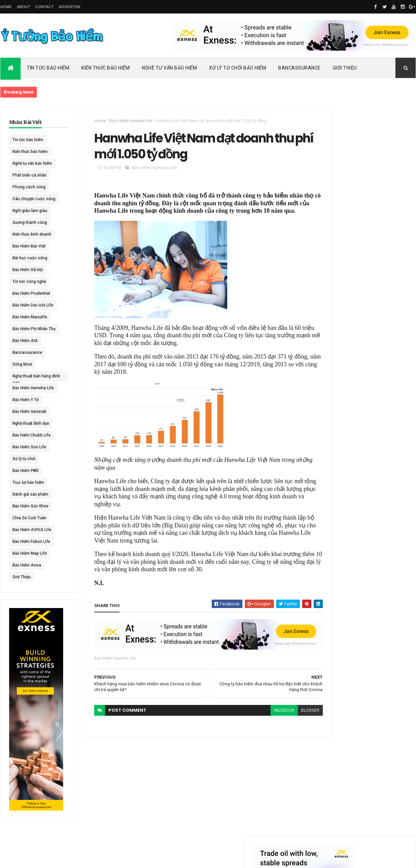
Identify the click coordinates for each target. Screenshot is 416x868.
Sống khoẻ (22, 364)
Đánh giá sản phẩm (30, 494)
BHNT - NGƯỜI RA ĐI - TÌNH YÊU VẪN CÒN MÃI (378, 388)
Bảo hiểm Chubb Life (32, 435)
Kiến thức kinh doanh (32, 234)
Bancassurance (300, 68)
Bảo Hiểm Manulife (30, 317)
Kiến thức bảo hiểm (30, 152)
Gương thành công (30, 222)
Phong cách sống (29, 187)
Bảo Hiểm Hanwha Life (33, 388)
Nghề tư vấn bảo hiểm (32, 163)
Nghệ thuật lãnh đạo (31, 423)
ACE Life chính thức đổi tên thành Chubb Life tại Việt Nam (380, 322)
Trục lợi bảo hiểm (28, 482)
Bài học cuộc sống (30, 258)
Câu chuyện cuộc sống (34, 199)
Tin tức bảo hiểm (28, 140)
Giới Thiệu (345, 68)
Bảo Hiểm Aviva (27, 565)
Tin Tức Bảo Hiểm (48, 68)
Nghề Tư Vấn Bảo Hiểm (169, 68)
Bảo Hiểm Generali (29, 412)
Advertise (70, 7)
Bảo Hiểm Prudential (31, 293)
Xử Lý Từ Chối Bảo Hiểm (238, 68)
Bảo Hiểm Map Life (30, 553)
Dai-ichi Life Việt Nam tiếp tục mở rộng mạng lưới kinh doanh (379, 293)
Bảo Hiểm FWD (26, 471)
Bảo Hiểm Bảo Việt (29, 246)
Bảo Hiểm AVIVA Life (32, 530)
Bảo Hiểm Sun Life (29, 447)
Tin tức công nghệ (29, 282)
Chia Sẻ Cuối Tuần (29, 518)
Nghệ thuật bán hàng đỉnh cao (32, 377)
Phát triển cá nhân (30, 175)
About (23, 7)
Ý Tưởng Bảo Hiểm (107, 859)
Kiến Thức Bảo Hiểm (106, 68)
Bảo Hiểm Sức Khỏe (31, 506)
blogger (286, 722)
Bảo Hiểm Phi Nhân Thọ (34, 329)
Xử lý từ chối (24, 459)
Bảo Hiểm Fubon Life (31, 542)
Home (6, 7)
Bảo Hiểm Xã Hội (28, 270)
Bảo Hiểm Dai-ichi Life (33, 305)
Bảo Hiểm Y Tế (25, 400)
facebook (260, 722)
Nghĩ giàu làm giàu (30, 211)
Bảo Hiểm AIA (25, 341)
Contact (45, 7)
